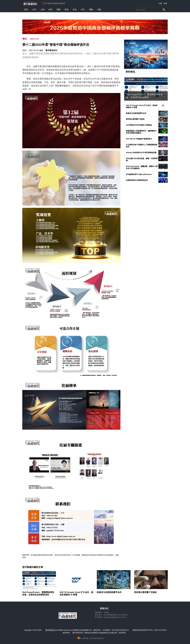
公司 (34, 10)
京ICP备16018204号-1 (120, 630)
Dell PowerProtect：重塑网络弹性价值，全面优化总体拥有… (144, 96)
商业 (67, 10)
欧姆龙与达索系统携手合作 (136, 113)
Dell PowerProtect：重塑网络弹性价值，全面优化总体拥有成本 (38, 594)
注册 (160, 3)
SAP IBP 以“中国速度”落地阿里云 (139, 139)
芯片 (83, 10)
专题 (99, 10)
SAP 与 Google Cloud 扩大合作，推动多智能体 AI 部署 (142, 106)
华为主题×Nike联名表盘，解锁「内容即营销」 (142, 159)
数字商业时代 (51, 50)
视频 (91, 10)
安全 (75, 10)
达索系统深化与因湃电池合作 (137, 180)
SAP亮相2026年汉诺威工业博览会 (139, 125)
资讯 (24, 39)
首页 (26, 10)
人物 (42, 10)
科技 (50, 10)
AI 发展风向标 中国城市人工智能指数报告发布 (142, 146)
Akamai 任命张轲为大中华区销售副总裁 (141, 153)
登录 (165, 3)
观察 (59, 10)
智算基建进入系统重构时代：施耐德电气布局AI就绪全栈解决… (141, 132)
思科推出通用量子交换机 (135, 119)
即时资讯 (130, 72)
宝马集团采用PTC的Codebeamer (139, 174)
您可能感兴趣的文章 (33, 567)
